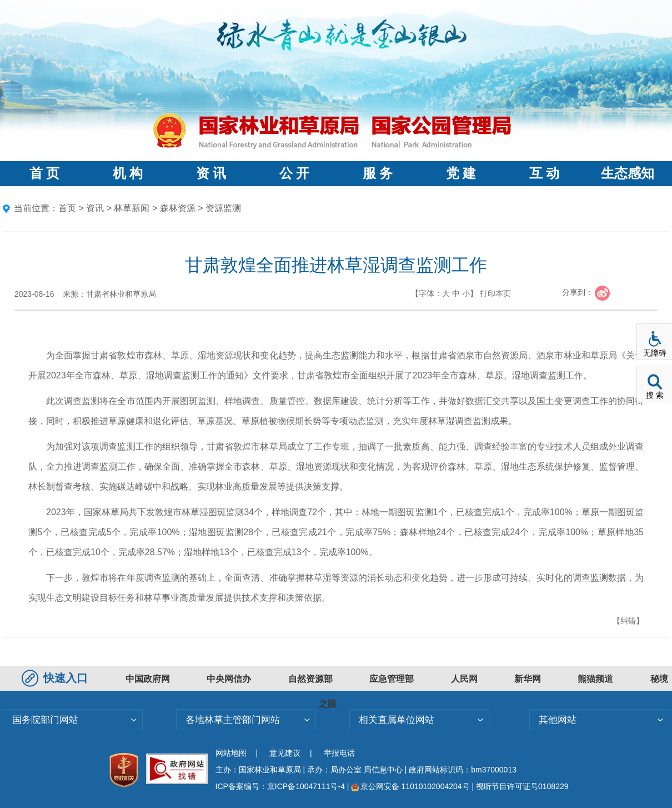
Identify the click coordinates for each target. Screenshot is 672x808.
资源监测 (223, 208)
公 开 (294, 173)
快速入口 (56, 678)
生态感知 (628, 173)
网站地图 (231, 753)
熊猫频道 (595, 679)
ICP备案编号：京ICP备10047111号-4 (281, 786)
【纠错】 (628, 621)
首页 (67, 208)
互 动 (544, 173)
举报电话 (339, 753)
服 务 (378, 173)
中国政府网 (148, 679)
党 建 (461, 173)
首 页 (44, 173)
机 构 (128, 173)
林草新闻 (132, 208)
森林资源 (178, 208)
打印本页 (495, 293)
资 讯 (211, 173)
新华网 (528, 679)
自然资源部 (310, 679)
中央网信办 (229, 679)
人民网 (464, 679)
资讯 (95, 208)
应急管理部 (392, 679)
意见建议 (285, 753)
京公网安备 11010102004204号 (410, 786)
